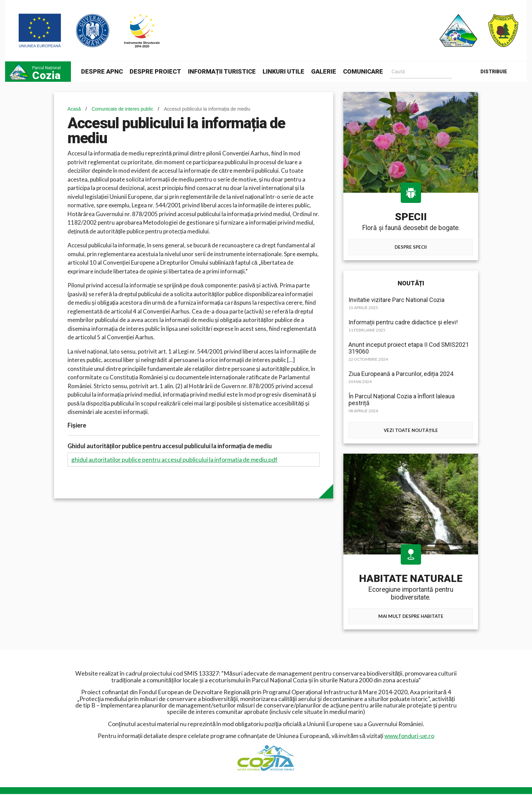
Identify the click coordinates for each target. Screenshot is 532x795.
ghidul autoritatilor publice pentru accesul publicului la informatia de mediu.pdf (174, 460)
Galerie (324, 71)
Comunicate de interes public (122, 109)
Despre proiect (155, 71)
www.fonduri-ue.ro (409, 737)
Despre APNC (102, 71)
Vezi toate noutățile (411, 430)
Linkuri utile (283, 71)
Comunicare (363, 71)
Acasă (74, 109)
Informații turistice (222, 71)
